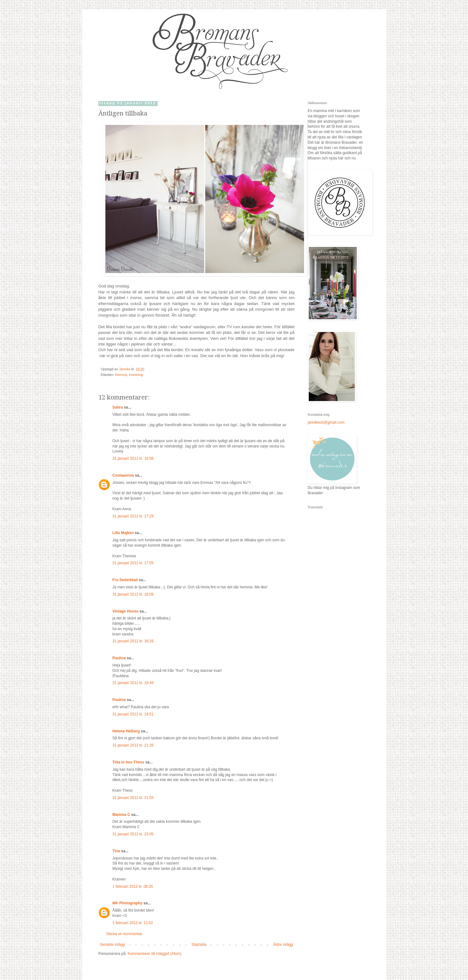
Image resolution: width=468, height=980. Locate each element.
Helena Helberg (126, 731)
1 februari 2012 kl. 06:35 (133, 886)
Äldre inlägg (283, 945)
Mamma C (121, 815)
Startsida (199, 945)
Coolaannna (123, 475)
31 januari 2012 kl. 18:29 (133, 641)
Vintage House (126, 611)
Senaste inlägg (112, 945)
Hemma (121, 375)
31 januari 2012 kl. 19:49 (133, 683)
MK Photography (128, 903)
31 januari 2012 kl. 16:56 (133, 458)
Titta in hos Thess (129, 762)
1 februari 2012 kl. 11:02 (133, 923)
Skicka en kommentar (124, 934)
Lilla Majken (123, 533)
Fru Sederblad (125, 580)
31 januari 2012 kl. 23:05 (133, 834)
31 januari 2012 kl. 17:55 (133, 563)
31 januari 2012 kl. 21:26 (133, 745)
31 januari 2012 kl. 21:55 (133, 798)
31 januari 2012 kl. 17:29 (133, 516)
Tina (116, 851)
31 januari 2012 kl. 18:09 (133, 594)
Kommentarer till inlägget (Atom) (155, 954)
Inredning (136, 375)
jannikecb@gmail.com (326, 422)
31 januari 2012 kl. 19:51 (133, 714)
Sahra (118, 407)
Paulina (119, 658)
